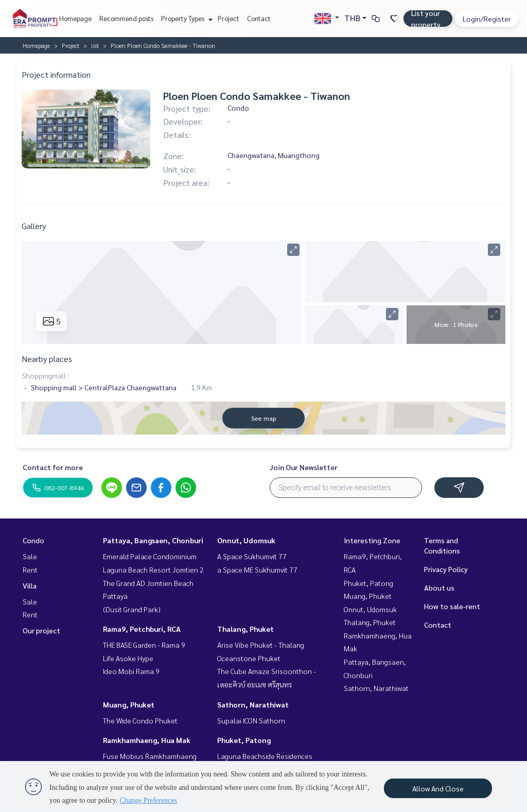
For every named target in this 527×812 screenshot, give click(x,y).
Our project (41, 630)
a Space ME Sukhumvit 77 (257, 569)
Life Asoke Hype (128, 658)
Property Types (186, 18)
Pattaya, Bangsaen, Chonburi (153, 540)
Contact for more (53, 467)
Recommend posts (126, 18)
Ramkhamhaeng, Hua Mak (147, 740)
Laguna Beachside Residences (265, 756)
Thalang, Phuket (245, 629)
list (95, 45)
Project (229, 18)
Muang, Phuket (129, 704)
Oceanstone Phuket (249, 658)
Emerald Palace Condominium (150, 556)
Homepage (75, 18)
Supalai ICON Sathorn (251, 720)
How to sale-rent (452, 606)
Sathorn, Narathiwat (253, 704)
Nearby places (47, 359)
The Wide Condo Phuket (140, 720)
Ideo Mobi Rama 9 (131, 671)
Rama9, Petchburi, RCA (142, 629)
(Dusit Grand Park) (132, 609)
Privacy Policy (446, 569)
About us (439, 588)
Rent (30, 569)
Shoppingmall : (45, 375)
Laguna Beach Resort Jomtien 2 (153, 569)
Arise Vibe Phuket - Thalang (261, 645)
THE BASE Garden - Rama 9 (144, 645)
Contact (259, 18)
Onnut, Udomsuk (246, 540)
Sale (30, 556)
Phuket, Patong (244, 740)
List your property (426, 19)
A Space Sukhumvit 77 (252, 556)
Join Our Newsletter (304, 467)
